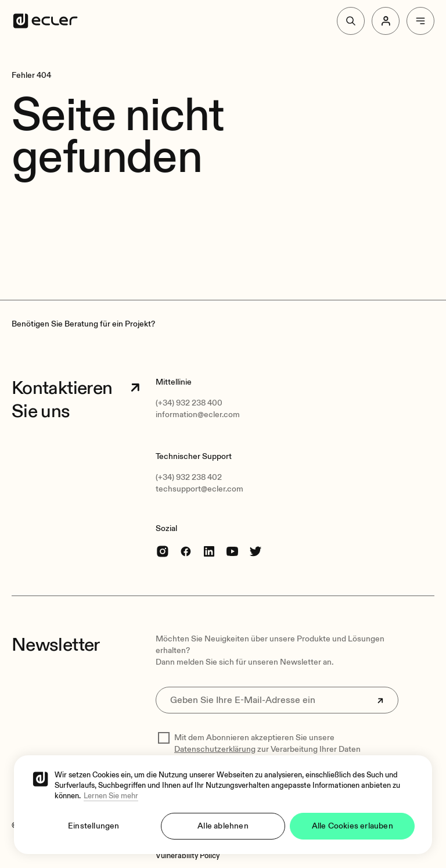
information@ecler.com (198, 415)
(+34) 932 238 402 (189, 477)
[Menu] (420, 21)
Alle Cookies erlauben (353, 826)
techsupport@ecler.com (199, 489)
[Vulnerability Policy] (188, 856)
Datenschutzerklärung (215, 749)
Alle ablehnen (223, 826)
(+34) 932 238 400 (189, 403)
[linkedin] (209, 551)
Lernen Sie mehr (111, 796)
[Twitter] (256, 551)
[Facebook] (186, 551)
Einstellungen (94, 826)
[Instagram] (163, 551)
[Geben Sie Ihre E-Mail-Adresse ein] (277, 700)
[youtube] (232, 551)
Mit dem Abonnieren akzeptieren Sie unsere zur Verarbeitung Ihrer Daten (267, 743)
